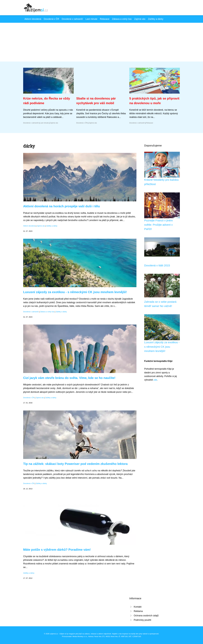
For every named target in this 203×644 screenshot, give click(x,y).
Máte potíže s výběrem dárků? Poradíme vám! (57, 550)
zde (155, 380)
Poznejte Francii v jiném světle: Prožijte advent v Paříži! (159, 225)
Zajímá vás (140, 19)
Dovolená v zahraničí (72, 19)
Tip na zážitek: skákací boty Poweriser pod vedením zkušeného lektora (75, 464)
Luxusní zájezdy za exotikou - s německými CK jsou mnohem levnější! (75, 292)
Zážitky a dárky (156, 19)
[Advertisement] (102, 42)
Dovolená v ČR (51, 19)
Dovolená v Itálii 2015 (157, 265)
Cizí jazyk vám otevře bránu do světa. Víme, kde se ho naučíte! (69, 378)
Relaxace (105, 19)
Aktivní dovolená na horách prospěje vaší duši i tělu (61, 206)
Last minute (91, 19)
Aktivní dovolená (33, 19)
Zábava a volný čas (122, 19)
